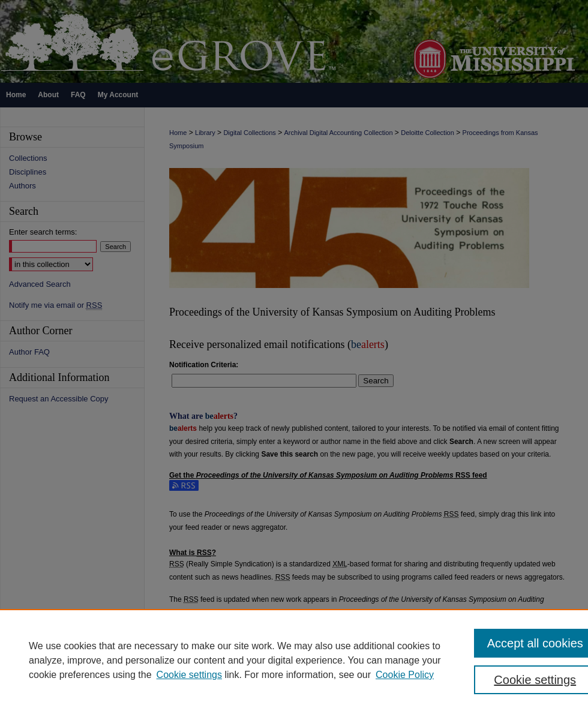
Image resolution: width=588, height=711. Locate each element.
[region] (294, 660)
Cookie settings (189, 675)
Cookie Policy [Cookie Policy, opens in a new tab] (405, 675)
